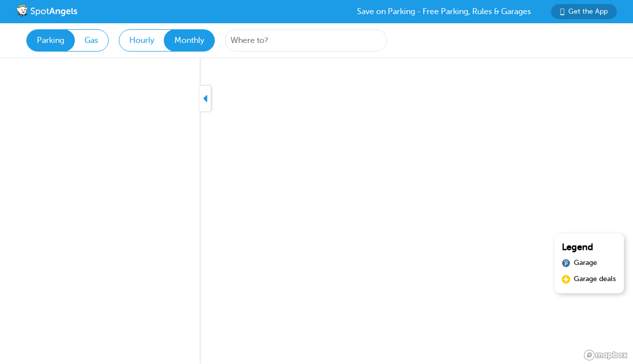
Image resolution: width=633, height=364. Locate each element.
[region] (316, 211)
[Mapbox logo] (606, 355)
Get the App (584, 11)
